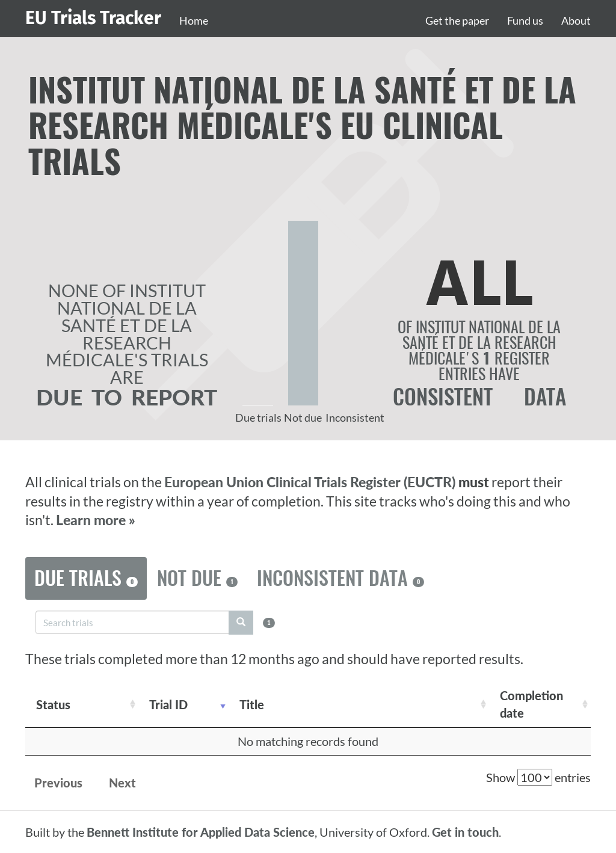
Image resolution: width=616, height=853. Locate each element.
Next (122, 783)
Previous (58, 783)
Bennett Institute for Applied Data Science (201, 832)
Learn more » (96, 520)
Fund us (525, 20)
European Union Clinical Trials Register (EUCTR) (311, 482)
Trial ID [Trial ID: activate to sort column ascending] (168, 704)
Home (194, 20)
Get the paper (457, 20)
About (576, 20)
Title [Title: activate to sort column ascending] (252, 704)
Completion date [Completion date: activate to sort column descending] (531, 704)
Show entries (538, 777)
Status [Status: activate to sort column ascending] (53, 704)
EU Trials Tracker (93, 18)
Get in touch (465, 832)
